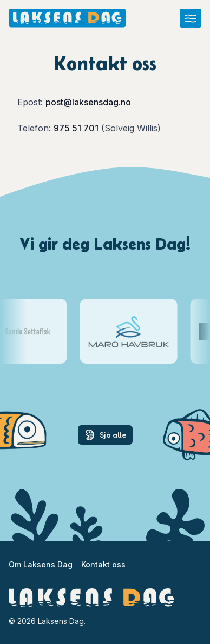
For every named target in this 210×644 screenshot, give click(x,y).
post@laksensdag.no (88, 102)
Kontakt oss (103, 564)
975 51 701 (76, 128)
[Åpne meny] (191, 18)
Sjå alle (105, 435)
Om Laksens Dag (41, 564)
